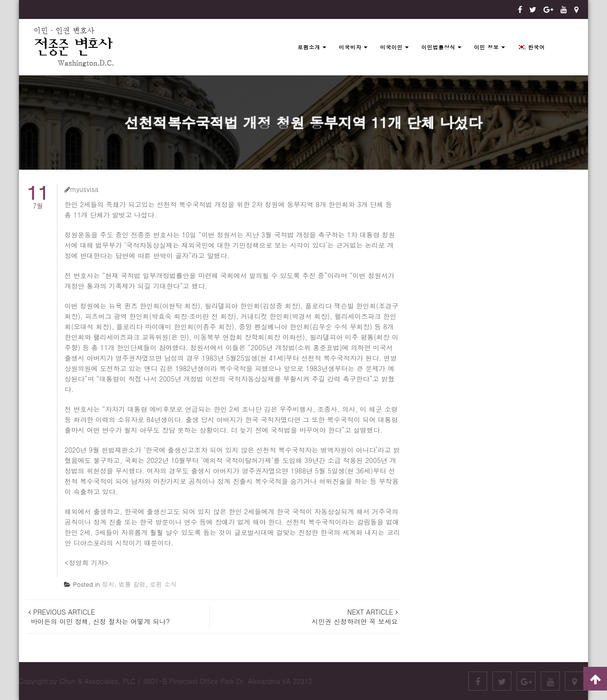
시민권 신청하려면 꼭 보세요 (354, 617)
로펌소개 (309, 47)
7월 (38, 197)
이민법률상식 (438, 47)
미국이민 (391, 47)
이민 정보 (486, 47)
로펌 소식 (163, 584)
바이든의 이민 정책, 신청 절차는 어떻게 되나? (99, 617)
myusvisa (82, 189)
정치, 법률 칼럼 (124, 584)
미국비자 (350, 47)
